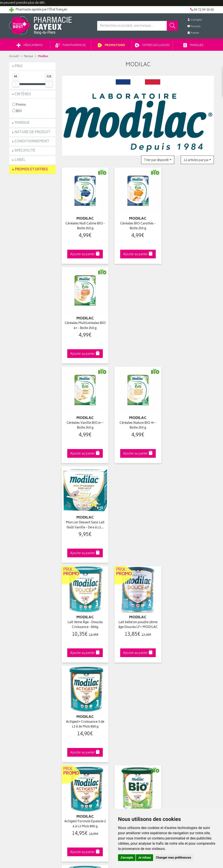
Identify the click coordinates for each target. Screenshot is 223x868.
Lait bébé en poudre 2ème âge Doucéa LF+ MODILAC (138, 426)
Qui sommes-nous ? (24, 683)
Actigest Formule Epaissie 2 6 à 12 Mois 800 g (85, 525)
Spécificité (25, 151)
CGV (65, 724)
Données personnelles (78, 734)
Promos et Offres (31, 170)
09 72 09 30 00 (191, 608)
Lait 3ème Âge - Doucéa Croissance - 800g (85, 426)
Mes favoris (122, 704)
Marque (28, 57)
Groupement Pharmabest (27, 689)
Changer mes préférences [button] (174, 858)
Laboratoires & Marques (78, 689)
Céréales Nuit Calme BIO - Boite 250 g (85, 226)
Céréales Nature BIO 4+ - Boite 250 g (138, 326)
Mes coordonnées (127, 689)
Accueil (14, 57)
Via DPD (138, 608)
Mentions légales (74, 729)
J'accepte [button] (127, 858)
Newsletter (69, 709)
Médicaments (30, 45)
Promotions (111, 45)
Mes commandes (127, 694)
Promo (19, 105)
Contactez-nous (20, 699)
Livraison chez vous (181, 689)
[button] (158, 160)
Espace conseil (73, 704)
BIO (17, 111)
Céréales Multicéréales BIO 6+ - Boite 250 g (191, 226)
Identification (124, 683)
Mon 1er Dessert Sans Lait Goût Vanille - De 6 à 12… (191, 326)
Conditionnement (32, 142)
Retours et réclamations (26, 704)
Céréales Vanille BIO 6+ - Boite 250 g (85, 326)
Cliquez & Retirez (32, 608)
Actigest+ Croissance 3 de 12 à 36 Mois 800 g (191, 426)
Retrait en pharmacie (182, 683)
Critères (23, 94)
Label (20, 160)
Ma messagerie (125, 709)
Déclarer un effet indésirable (81, 719)
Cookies (68, 739)
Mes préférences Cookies (80, 744)
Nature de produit (32, 132)
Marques (193, 45)
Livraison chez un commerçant (189, 694)
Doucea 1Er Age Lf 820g (191, 523)
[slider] (16, 84)
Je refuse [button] (144, 858)
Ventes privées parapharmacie (83, 699)
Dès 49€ (85, 610)
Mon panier (122, 699)
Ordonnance (71, 714)
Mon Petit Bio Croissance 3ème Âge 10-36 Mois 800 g (138, 525)
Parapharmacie (71, 45)
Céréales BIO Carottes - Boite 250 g (138, 226)
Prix (19, 66)
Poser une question (23, 694)
